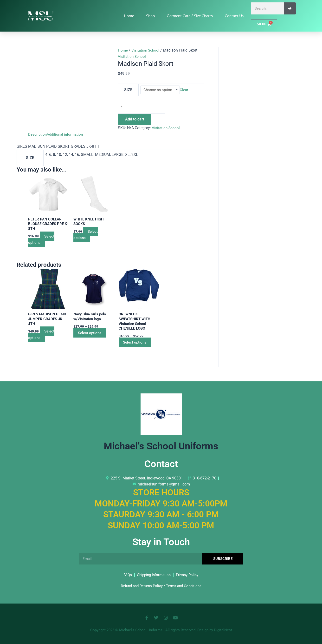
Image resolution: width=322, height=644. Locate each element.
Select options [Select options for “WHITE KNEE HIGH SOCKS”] (87, 236)
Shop (150, 16)
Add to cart (135, 120)
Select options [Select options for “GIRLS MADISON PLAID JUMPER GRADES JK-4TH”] (43, 337)
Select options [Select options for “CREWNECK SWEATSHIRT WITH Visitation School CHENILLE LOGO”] (138, 346)
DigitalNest (223, 630)
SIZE (128, 90)
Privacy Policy (189, 575)
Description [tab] (38, 135)
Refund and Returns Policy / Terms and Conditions (161, 586)
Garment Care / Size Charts (190, 16)
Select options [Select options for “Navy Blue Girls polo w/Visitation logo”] (93, 336)
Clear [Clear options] (185, 90)
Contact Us (234, 16)
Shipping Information (153, 575)
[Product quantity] (143, 108)
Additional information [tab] (67, 135)
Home (129, 16)
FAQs (126, 575)
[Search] (290, 8)
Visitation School (146, 50)
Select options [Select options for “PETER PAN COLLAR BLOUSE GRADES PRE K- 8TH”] (43, 241)
